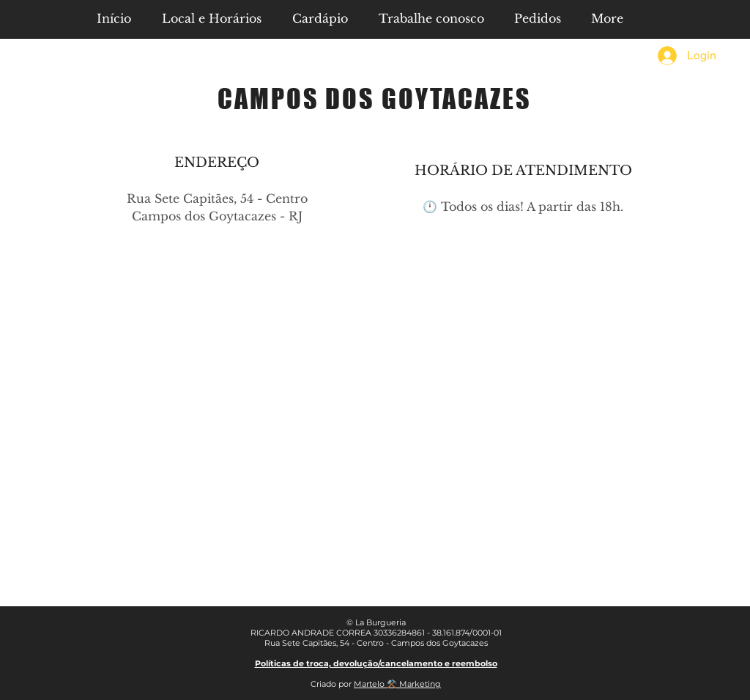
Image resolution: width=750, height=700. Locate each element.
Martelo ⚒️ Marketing (397, 684)
